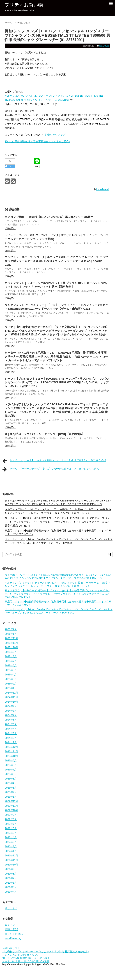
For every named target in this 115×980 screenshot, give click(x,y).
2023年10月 (11, 756)
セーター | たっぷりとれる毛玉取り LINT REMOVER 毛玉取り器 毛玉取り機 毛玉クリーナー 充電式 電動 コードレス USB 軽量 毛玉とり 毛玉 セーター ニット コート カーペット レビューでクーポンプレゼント (56, 357)
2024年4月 (11, 729)
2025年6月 (11, 666)
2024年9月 (11, 706)
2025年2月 (11, 684)
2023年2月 (11, 792)
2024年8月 (11, 711)
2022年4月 (11, 837)
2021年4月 (11, 892)
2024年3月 (11, 733)
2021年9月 (11, 869)
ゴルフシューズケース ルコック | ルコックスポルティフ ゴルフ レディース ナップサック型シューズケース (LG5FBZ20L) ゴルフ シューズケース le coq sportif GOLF (56, 261)
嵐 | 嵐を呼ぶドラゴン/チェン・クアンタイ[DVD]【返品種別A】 (45, 434)
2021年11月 (11, 860)
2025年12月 (11, 638)
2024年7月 (11, 715)
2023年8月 (11, 765)
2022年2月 (11, 847)
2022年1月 (11, 851)
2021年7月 (11, 878)
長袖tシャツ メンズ (55, 135)
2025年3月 (11, 679)
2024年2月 (11, 738)
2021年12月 (11, 856)
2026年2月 (11, 629)
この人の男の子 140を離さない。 (21, 955)
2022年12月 (11, 801)
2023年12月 (11, 747)
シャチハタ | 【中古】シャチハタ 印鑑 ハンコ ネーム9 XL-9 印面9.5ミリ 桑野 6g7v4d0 (54, 461)
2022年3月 (11, 842)
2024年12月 (11, 693)
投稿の (11, 929)
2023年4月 (11, 783)
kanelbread (102, 189)
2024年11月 (11, 697)
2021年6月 (11, 883)
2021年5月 (11, 887)
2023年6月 (11, 774)
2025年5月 (11, 670)
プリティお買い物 (24, 5)
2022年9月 (11, 815)
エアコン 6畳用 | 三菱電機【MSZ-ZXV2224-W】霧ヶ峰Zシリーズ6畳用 (49, 217)
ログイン (10, 925)
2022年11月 (11, 806)
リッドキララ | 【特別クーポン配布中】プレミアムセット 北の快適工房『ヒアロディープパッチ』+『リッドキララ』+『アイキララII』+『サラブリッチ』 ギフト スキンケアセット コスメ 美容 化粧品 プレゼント (57, 522)
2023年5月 (11, 779)
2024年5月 (11, 724)
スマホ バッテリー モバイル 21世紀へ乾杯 (26, 961)
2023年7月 (11, 770)
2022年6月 (11, 828)
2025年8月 (11, 656)
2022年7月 (11, 824)
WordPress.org (13, 938)
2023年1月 (11, 797)
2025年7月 (11, 661)
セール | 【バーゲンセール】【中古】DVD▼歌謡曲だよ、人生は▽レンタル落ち (51, 469)
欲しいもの (104, 46)
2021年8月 (11, 874)
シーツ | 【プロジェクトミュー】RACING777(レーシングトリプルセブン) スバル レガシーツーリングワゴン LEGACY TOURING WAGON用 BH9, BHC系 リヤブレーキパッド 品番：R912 (57, 382)
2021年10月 (11, 865)
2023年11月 (11, 751)
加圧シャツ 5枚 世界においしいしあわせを (26, 958)
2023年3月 (11, 788)
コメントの (14, 934)
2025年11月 (11, 643)
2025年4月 (11, 675)
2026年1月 (11, 634)
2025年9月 (11, 652)
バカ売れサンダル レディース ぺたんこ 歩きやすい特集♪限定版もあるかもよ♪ (46, 952)
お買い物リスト (11, 948)
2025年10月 (11, 647)
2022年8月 (11, 819)
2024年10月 (11, 702)
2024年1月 (11, 742)
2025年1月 (11, 688)
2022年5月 (11, 833)
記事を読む (10, 228)
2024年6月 (11, 720)
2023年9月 (11, 761)
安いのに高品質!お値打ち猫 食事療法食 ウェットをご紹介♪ (37, 141)
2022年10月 (11, 810)
